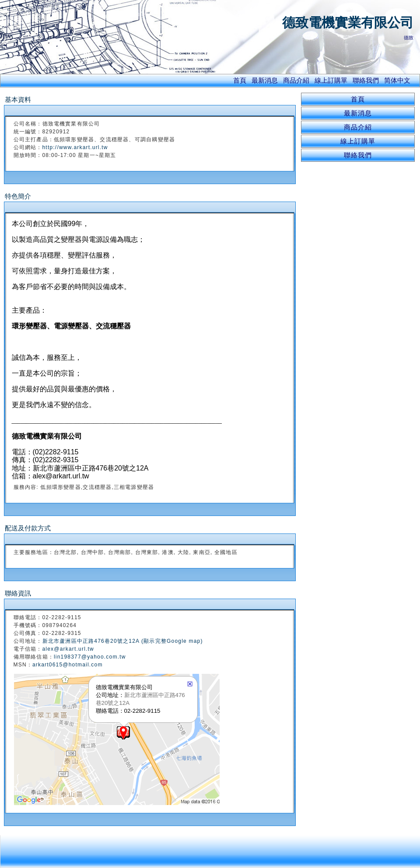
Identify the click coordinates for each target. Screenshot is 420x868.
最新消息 (265, 80)
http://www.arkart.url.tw (75, 147)
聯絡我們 (366, 80)
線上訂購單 (331, 80)
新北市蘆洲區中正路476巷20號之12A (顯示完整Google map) (123, 641)
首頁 (240, 80)
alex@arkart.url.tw (68, 649)
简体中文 (397, 80)
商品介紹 (296, 80)
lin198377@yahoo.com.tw (90, 657)
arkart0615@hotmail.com (68, 665)
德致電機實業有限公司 (348, 23)
